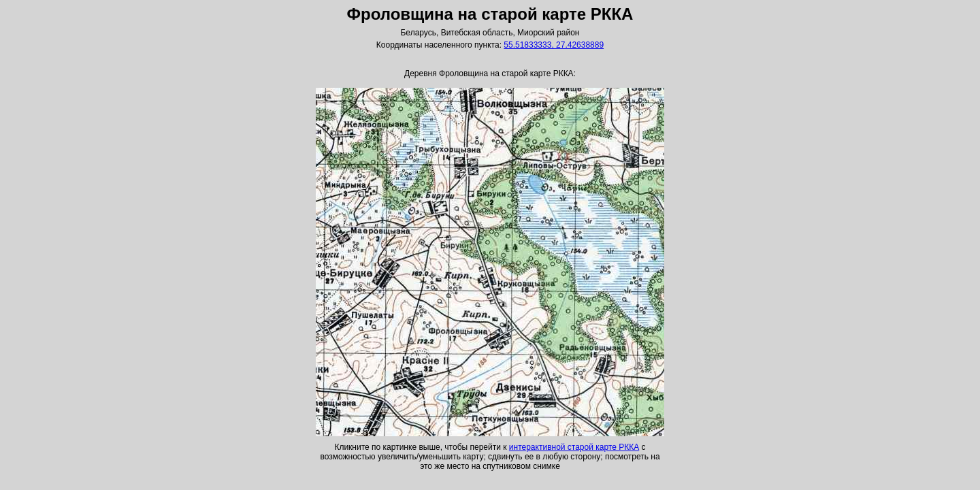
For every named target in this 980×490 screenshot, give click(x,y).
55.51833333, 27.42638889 (554, 45)
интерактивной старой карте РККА (574, 447)
